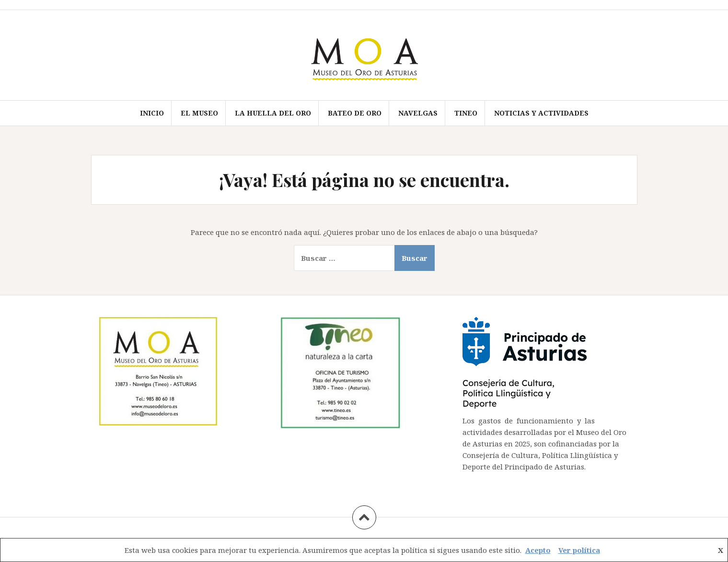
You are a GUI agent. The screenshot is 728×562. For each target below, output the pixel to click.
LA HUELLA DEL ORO (273, 113)
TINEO (466, 113)
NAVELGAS (418, 113)
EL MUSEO (199, 113)
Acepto (538, 550)
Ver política (579, 550)
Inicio (152, 113)
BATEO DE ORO (355, 113)
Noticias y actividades (541, 113)
